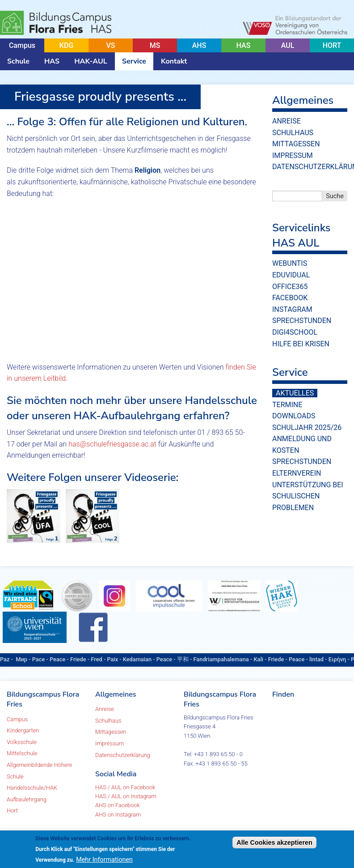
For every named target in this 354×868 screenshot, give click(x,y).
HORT (332, 45)
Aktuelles (295, 393)
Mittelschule (22, 753)
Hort (12, 811)
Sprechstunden (302, 321)
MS (155, 45)
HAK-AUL (91, 61)
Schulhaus (293, 133)
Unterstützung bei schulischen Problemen (308, 496)
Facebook (290, 298)
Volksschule (22, 742)
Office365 (290, 287)
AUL (288, 45)
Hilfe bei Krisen (301, 344)
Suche (335, 196)
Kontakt (174, 61)
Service (134, 61)
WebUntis (290, 263)
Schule (18, 61)
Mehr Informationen (104, 860)
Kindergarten (23, 730)
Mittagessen (296, 144)
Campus (22, 45)
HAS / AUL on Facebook (125, 787)
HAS (244, 45)
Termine (287, 405)
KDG (66, 45)
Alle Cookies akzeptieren (274, 842)
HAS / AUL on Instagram (126, 796)
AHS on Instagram (118, 815)
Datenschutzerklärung (123, 755)
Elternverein (297, 473)
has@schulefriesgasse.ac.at (112, 444)
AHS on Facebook (118, 805)
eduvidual (291, 275)
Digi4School (295, 332)
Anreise (287, 121)
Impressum (293, 155)
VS (110, 45)
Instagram (292, 309)
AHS (199, 45)
